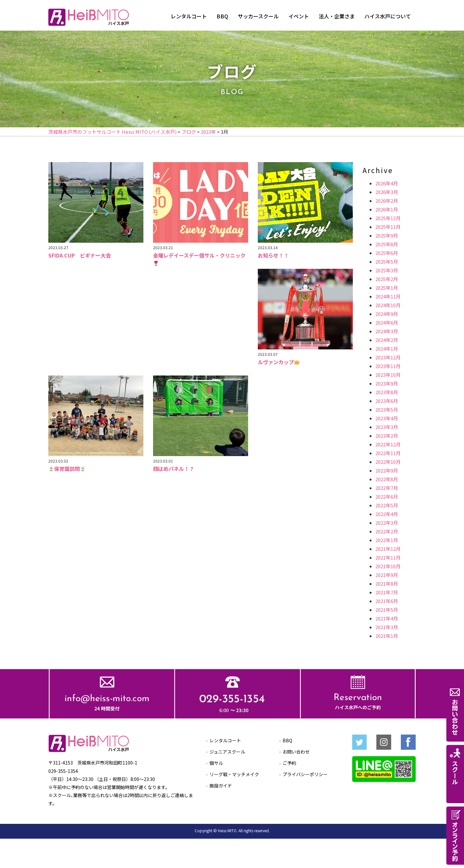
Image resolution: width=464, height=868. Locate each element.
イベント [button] (299, 16)
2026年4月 (387, 183)
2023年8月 (387, 392)
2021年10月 (388, 566)
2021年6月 (387, 601)
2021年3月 (387, 627)
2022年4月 (387, 514)
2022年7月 (387, 488)
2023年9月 (387, 383)
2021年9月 (387, 575)
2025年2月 (387, 279)
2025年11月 (388, 227)
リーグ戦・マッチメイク (234, 774)
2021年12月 (388, 549)
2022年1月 (387, 540)
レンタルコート (189, 16)
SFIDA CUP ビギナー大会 (80, 255)
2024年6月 (387, 322)
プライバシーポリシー (305, 774)
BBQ (222, 16)
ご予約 (289, 763)
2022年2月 (387, 531)
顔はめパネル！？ (174, 469)
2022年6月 (387, 497)
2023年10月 (388, 375)
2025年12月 (388, 218)
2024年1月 (387, 349)
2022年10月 (388, 462)
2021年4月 (387, 618)
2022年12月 (388, 444)
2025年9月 (387, 235)
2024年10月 (388, 305)
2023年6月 (387, 401)
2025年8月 (387, 244)
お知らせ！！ (273, 255)
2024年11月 (388, 296)
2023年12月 (388, 357)
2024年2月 (387, 340)
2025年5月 (387, 262)
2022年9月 (387, 470)
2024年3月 (387, 331)
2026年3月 (387, 192)
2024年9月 (387, 314)
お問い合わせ (296, 752)
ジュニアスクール (227, 752)
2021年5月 (387, 610)
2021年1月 (387, 636)
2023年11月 (388, 366)
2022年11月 (388, 453)
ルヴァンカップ (279, 362)
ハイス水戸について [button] (388, 16)
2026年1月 (387, 209)
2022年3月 (387, 523)
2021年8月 (387, 584)
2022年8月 (387, 479)
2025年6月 (387, 253)
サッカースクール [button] (258, 16)
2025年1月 (387, 288)
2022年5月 (387, 505)
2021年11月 (388, 557)
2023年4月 (387, 418)
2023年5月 (387, 410)
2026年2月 (387, 201)
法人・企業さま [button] (337, 16)
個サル (216, 763)
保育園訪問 (67, 469)
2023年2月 (387, 436)
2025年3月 (387, 270)
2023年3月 (387, 427)
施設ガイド (221, 785)
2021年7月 (387, 592)
